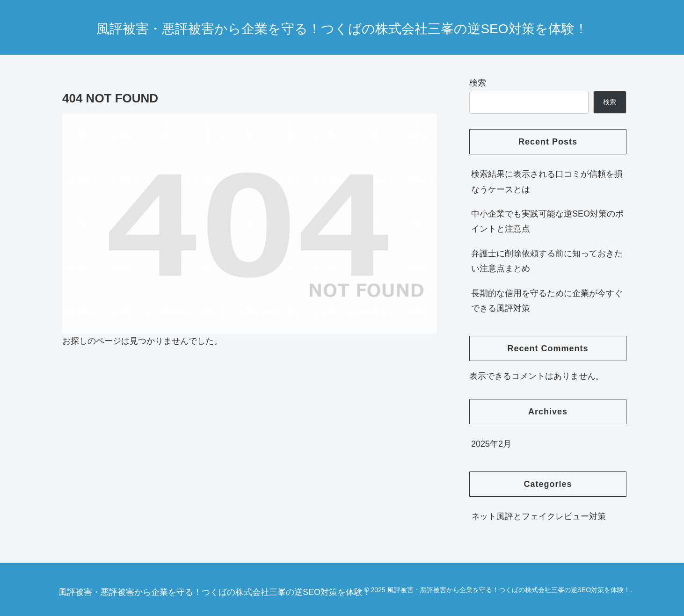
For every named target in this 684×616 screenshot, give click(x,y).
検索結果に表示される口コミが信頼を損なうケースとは (547, 181)
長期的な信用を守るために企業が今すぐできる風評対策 (547, 301)
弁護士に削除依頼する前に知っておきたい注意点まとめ (547, 261)
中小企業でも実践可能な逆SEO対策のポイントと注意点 (547, 221)
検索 (478, 83)
